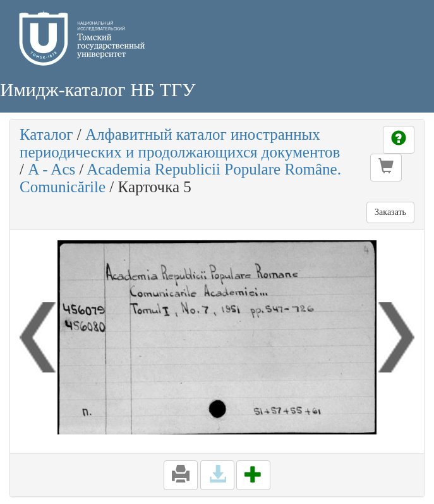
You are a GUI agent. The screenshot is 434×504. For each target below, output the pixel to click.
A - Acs (51, 169)
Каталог (46, 134)
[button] (386, 168)
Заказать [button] (390, 212)
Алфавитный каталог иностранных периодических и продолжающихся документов (180, 143)
